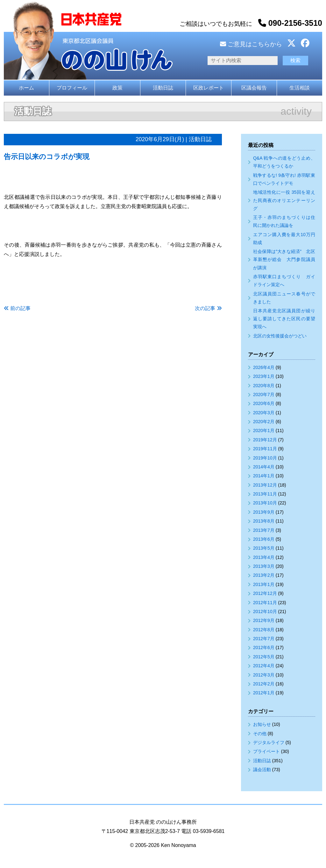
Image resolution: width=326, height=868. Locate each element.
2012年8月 (264, 630)
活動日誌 (163, 88)
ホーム (26, 88)
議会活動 (262, 770)
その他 (260, 734)
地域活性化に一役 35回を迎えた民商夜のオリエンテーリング (284, 200)
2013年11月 (265, 494)
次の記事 (205, 308)
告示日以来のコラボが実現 (47, 157)
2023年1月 (264, 376)
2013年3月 (264, 566)
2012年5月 (264, 657)
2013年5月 (264, 548)
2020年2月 (264, 422)
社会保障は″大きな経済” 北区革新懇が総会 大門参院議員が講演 (284, 259)
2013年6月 (264, 539)
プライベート (266, 751)
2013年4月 (264, 557)
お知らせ (262, 724)
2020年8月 (264, 386)
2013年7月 (264, 530)
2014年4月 (264, 467)
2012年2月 (264, 684)
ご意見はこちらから (251, 44)
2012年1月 (264, 693)
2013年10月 (265, 503)
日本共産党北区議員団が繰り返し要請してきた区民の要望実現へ (284, 319)
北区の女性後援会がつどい (280, 336)
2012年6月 (264, 647)
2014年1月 (264, 476)
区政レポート (209, 88)
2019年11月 (265, 449)
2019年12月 (265, 440)
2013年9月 (264, 512)
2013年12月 (265, 485)
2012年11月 (265, 603)
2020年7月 (264, 394)
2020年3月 (264, 413)
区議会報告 (254, 88)
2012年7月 (264, 639)
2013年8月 (264, 521)
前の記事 (20, 308)
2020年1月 (264, 430)
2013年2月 (264, 575)
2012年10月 (265, 611)
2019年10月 (265, 458)
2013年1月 (264, 584)
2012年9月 (264, 620)
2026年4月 (264, 367)
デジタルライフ (269, 742)
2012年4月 (264, 666)
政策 (117, 88)
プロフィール (72, 88)
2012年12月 (265, 593)
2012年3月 (264, 675)
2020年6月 (264, 403)
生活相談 (300, 88)
